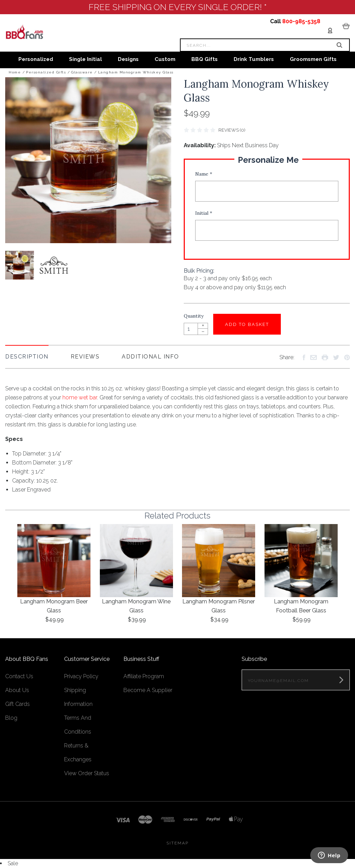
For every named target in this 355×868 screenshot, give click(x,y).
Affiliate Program (144, 676)
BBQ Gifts (205, 59)
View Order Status (87, 773)
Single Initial (85, 59)
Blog (11, 718)
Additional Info (150, 357)
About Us (17, 690)
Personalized (36, 59)
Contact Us (19, 676)
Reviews (85, 357)
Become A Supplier (148, 690)
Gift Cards (18, 704)
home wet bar (80, 397)
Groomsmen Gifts (313, 59)
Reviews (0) (232, 130)
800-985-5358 (301, 21)
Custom (165, 59)
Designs (128, 59)
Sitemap (177, 843)
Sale (13, 863)
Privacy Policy (81, 676)
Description (27, 357)
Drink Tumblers (254, 59)
